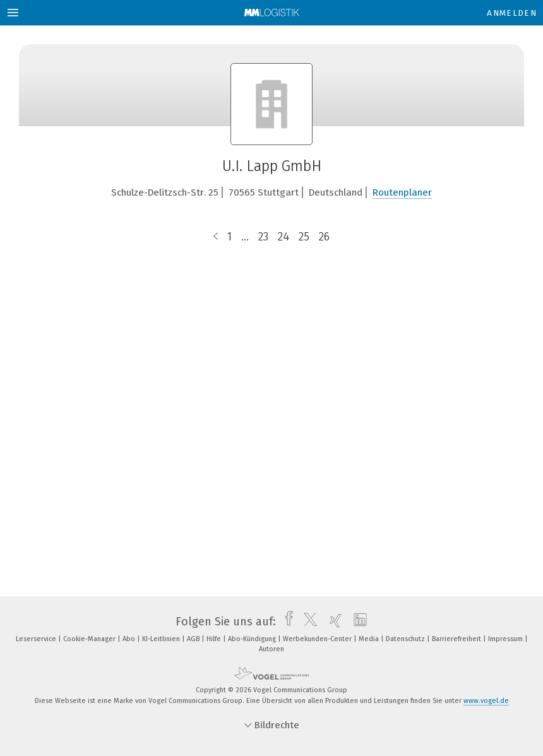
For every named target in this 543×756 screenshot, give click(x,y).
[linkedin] (357, 622)
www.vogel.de (486, 701)
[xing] (332, 622)
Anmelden (512, 13)
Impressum (506, 639)
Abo (130, 639)
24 (283, 237)
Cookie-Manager (90, 639)
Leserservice (37, 639)
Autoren (271, 649)
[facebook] (286, 622)
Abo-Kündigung (253, 639)
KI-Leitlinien (162, 639)
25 (304, 237)
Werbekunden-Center (318, 639)
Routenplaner (402, 192)
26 (324, 237)
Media (370, 639)
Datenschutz (406, 639)
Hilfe (215, 639)
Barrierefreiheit (457, 639)
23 (263, 237)
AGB (194, 639)
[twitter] (307, 622)
